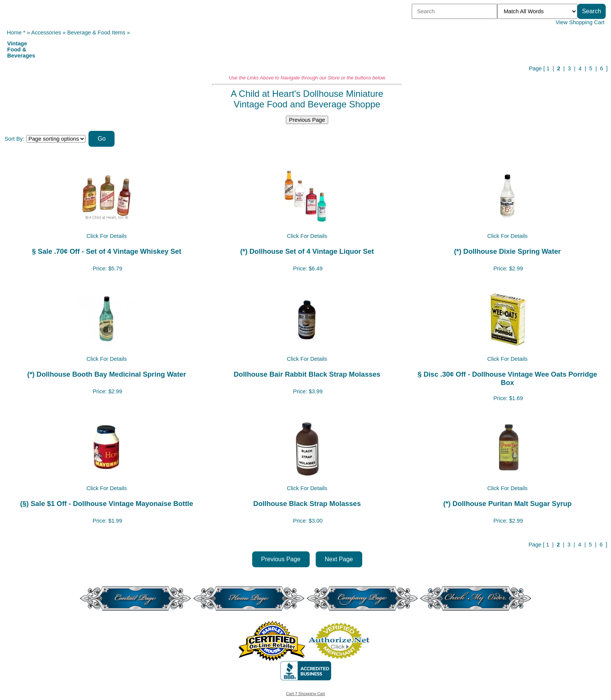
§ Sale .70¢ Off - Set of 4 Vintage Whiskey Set (107, 251)
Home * (16, 33)
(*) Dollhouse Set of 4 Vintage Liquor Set (307, 251)
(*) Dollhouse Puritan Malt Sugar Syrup (507, 504)
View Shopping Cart (580, 22)
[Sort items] (56, 139)
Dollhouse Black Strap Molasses (307, 504)
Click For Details (107, 236)
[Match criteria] (537, 11)
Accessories (46, 33)
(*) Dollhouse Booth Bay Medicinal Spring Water (107, 374)
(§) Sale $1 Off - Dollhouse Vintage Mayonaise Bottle (106, 504)
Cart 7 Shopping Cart (305, 694)
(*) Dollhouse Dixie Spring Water (508, 251)
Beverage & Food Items (96, 33)
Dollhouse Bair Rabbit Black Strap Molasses (307, 374)
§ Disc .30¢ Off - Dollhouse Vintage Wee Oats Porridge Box (508, 378)
